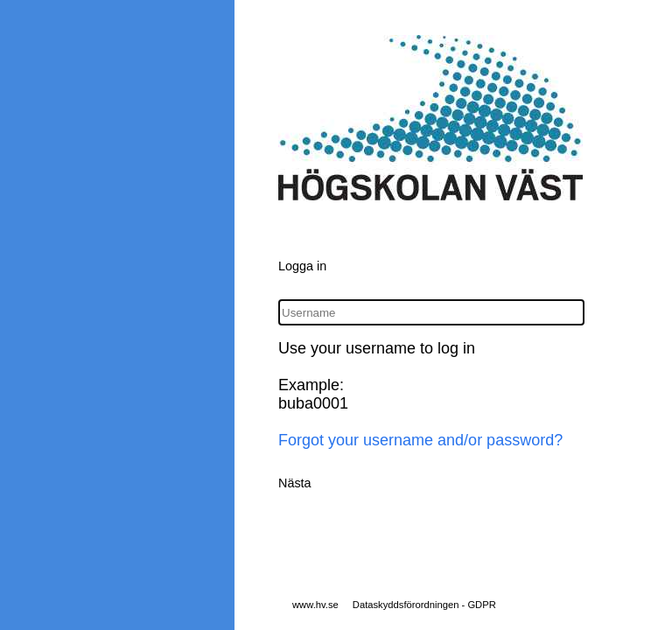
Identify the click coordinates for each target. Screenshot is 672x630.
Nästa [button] (295, 483)
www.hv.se (315, 605)
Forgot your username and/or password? (420, 440)
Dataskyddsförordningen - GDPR (424, 605)
